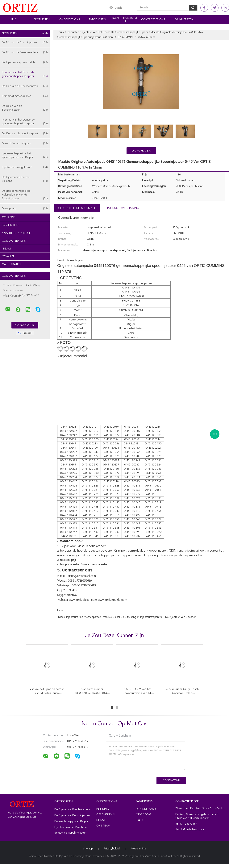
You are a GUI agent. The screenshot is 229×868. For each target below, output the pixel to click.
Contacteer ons (153, 20)
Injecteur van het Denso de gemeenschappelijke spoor (25, 122)
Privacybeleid (112, 849)
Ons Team (103, 826)
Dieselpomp (25, 209)
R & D (139, 820)
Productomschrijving (123, 208)
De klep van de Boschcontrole (25, 86)
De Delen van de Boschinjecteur (25, 108)
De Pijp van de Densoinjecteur (25, 52)
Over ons (9, 217)
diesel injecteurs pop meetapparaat (79, 617)
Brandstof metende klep (25, 96)
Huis (14, 20)
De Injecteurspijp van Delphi (25, 62)
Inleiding (103, 809)
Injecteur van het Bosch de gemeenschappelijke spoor (25, 75)
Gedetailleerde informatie (77, 208)
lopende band (146, 809)
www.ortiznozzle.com (112, 600)
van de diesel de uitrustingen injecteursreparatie (133, 617)
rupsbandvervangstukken (25, 167)
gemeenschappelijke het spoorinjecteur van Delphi (25, 156)
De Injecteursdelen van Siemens (25, 179)
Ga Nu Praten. (184, 20)
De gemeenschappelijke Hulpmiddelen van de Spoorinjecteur (25, 195)
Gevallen (8, 257)
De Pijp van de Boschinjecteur (25, 42)
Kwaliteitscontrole (125, 20)
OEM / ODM (143, 815)
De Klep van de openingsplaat (25, 134)
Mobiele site (138, 849)
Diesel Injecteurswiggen (25, 143)
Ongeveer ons (70, 20)
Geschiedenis (106, 815)
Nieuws (7, 249)
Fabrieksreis (97, 20)
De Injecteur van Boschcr (180, 617)
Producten (42, 20)
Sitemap (88, 849)
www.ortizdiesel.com (83, 600)
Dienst (101, 820)
